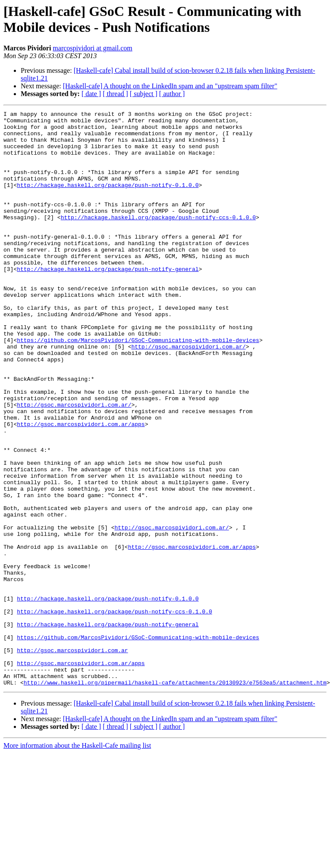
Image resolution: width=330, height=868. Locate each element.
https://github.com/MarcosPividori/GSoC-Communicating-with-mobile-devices (138, 386)
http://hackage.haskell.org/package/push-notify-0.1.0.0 (108, 200)
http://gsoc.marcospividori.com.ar (72, 759)
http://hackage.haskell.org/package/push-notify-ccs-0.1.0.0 (158, 239)
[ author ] (172, 94)
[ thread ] (115, 94)
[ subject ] (144, 94)
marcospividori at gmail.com (92, 48)
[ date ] (91, 94)
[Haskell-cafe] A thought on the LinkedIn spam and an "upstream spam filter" (170, 86)
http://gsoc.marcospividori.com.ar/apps (81, 487)
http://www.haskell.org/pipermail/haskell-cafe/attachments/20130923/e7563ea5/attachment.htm (175, 797)
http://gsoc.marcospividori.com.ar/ (188, 394)
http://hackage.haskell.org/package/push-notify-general (108, 301)
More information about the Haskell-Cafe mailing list (77, 860)
